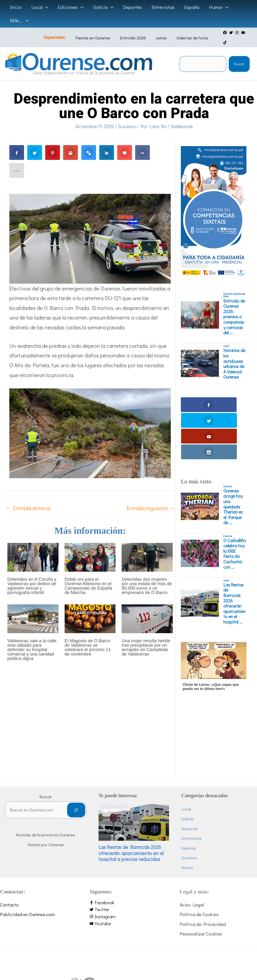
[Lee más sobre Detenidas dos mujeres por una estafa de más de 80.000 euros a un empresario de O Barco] (147, 547)
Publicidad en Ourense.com (27, 858)
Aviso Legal (192, 848)
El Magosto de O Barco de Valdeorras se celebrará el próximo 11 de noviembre (88, 638)
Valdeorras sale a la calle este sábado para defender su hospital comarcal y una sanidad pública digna (32, 641)
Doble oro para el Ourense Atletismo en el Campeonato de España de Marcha (88, 577)
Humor (195, 811)
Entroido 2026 (134, 33)
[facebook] (223, 33)
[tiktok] (247, 33)
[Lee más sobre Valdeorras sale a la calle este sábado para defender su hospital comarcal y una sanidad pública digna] (33, 609)
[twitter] (229, 33)
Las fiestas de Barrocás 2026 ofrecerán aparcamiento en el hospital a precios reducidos (145, 795)
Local (226, 337)
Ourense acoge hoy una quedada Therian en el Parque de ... (233, 450)
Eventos (228, 284)
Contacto (9, 848)
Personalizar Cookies (201, 877)
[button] (39, 7)
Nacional (197, 772)
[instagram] (235, 33)
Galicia (195, 762)
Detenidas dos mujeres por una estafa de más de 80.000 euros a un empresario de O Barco (147, 577)
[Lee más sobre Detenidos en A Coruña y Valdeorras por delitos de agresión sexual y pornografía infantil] (33, 547)
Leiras (158, 33)
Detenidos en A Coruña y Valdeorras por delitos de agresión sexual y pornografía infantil (32, 577)
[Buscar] (92, 755)
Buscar (239, 55)
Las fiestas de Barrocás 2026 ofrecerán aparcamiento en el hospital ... (234, 547)
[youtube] (241, 33)
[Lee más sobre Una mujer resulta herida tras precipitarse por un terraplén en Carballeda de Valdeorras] (147, 609)
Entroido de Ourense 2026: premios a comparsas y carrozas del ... (234, 308)
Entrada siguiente (151, 499)
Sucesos (127, 117)
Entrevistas (199, 782)
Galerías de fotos (186, 33)
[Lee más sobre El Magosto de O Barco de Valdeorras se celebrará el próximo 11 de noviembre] (90, 609)
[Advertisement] (213, 688)
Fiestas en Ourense (97, 33)
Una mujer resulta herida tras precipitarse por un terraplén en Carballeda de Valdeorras (146, 638)
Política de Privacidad (203, 867)
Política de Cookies (199, 858)
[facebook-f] (128, 846)
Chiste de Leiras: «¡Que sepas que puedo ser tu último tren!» (211, 630)
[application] (44, 7)
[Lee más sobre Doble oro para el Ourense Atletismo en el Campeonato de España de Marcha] (90, 547)
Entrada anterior (28, 499)
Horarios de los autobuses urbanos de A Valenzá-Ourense (234, 355)
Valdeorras (182, 117)
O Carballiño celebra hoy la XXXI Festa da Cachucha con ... (235, 497)
